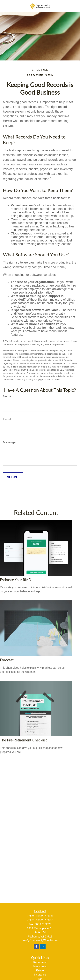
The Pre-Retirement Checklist (23, 740)
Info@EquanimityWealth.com (40, 940)
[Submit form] (13, 477)
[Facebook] (36, 946)
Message (9, 442)
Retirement (40, 962)
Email (7, 419)
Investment (40, 966)
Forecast (7, 660)
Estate (40, 970)
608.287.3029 (44, 916)
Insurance (40, 975)
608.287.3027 (44, 920)
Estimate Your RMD (16, 580)
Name (7, 396)
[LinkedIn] (43, 946)
